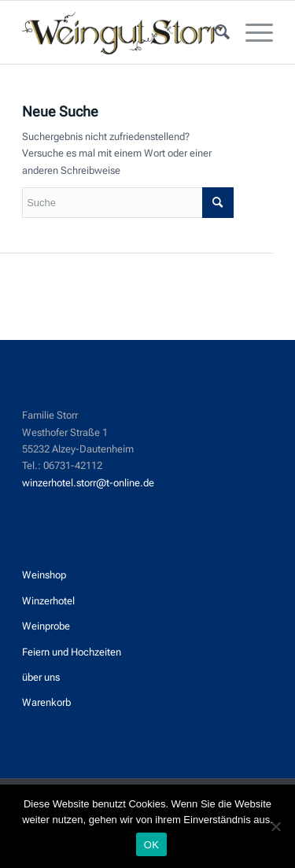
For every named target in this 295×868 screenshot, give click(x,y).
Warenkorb (46, 702)
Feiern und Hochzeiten (72, 652)
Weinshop (44, 575)
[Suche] (214, 32)
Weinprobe (46, 626)
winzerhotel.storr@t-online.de (88, 483)
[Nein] (275, 826)
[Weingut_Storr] (122, 32)
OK (151, 845)
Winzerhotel (48, 601)
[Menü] (251, 32)
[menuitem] (214, 32)
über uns (41, 677)
